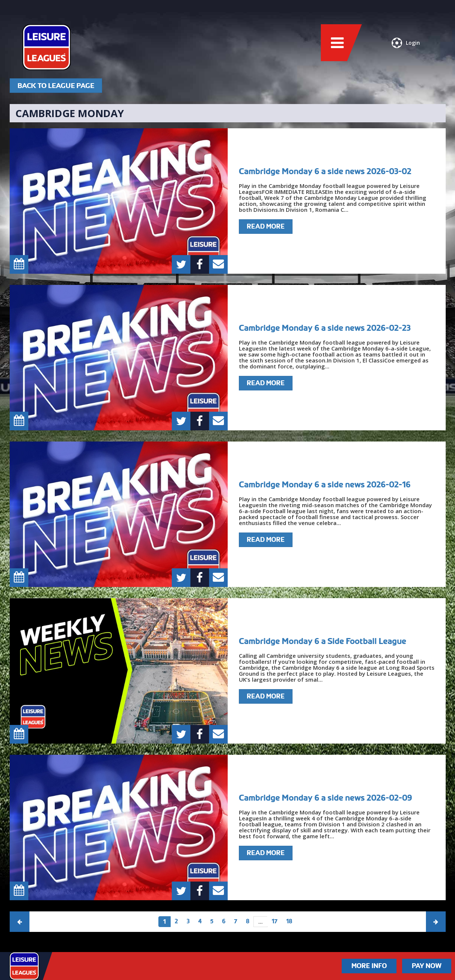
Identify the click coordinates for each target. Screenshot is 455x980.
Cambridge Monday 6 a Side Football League (323, 641)
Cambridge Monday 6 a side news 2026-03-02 (325, 171)
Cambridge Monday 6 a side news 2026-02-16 (325, 484)
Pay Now (427, 966)
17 (275, 921)
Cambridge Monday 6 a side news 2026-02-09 (326, 798)
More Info (369, 966)
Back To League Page (56, 86)
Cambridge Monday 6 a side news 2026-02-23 (325, 328)
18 (289, 921)
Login (406, 43)
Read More (266, 226)
